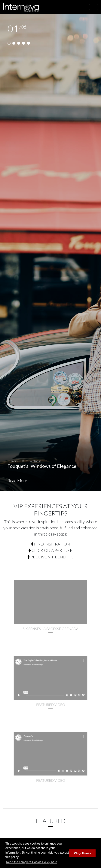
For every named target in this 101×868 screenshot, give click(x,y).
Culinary (13, 461)
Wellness (35, 461)
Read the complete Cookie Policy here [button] (32, 862)
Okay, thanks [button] (83, 853)
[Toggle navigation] (94, 7)
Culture (24, 461)
